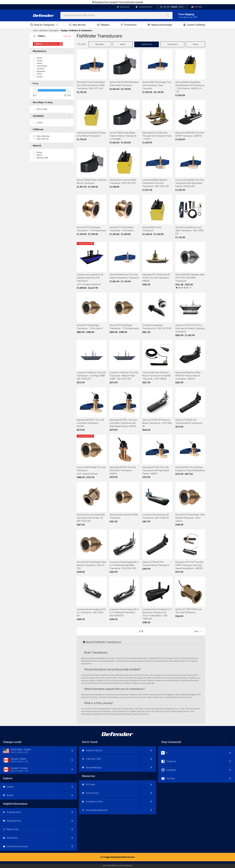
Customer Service (144, 7)
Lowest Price (172, 44)
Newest (123, 44)
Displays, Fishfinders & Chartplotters (77, 31)
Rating (196, 44)
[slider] (35, 90)
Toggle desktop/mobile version (118, 857)
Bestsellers (100, 44)
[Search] (169, 15)
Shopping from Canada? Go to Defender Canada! (117, 2)
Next (198, 631)
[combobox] (116, 15)
